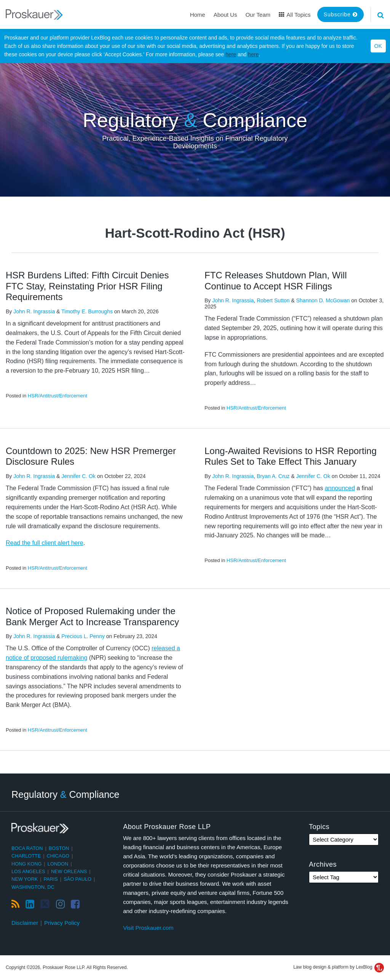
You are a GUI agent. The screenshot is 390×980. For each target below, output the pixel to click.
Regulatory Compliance (195, 120)
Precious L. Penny (83, 636)
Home (198, 15)
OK (378, 46)
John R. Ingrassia (34, 311)
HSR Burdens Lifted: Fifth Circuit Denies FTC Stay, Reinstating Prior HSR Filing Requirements (87, 286)
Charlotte (26, 856)
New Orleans (69, 871)
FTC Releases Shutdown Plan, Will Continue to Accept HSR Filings (276, 281)
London (58, 864)
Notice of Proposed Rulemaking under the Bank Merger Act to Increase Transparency (92, 616)
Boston (59, 848)
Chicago (58, 856)
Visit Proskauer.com (148, 928)
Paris (51, 879)
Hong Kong (26, 864)
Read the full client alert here (45, 543)
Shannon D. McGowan (323, 300)
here (231, 54)
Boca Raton (27, 848)
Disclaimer (25, 923)
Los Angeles (28, 871)
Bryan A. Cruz (273, 476)
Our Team (258, 15)
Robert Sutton (273, 300)
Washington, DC (33, 887)
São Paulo (78, 879)
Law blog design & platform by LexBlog (339, 967)
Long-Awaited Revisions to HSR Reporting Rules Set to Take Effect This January (291, 456)
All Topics (295, 15)
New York (25, 879)
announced (340, 488)
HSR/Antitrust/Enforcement (58, 396)
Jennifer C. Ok (78, 476)
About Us (225, 15)
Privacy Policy (62, 923)
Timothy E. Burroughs (87, 311)
